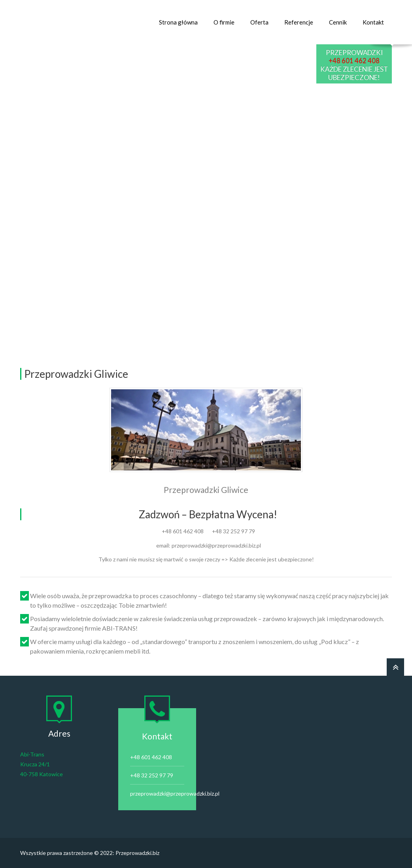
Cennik (338, 22)
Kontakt (373, 22)
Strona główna (178, 22)
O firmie (224, 22)
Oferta (259, 22)
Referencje (299, 22)
